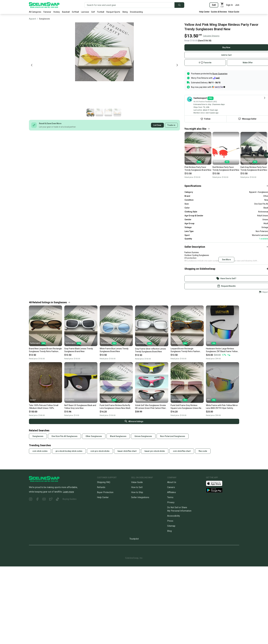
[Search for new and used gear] (130, 5)
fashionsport (38, 343)
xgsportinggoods (143, 400)
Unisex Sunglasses (143, 436)
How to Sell (137, 487)
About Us (172, 482)
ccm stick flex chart (182, 451)
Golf (93, 12)
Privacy (171, 502)
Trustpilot (134, 539)
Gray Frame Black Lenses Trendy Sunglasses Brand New (79, 350)
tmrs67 (33, 400)
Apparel (32, 19)
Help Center (204, 12)
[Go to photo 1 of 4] (183, 113)
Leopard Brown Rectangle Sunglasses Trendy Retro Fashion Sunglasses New (185, 350)
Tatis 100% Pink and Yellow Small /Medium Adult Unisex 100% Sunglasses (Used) (44, 407)
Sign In (229, 5)
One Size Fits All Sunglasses (64, 436)
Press (170, 521)
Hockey (57, 12)
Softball (75, 12)
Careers (171, 487)
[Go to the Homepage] (44, 5)
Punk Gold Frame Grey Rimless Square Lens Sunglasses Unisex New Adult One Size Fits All (187, 407)
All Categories (35, 12)
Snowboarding (136, 12)
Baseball (66, 12)
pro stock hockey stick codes (69, 451)
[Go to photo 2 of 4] (192, 113)
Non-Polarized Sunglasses (173, 436)
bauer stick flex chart (127, 451)
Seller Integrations (140, 497)
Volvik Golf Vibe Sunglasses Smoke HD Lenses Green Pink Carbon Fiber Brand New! (150, 407)
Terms (170, 497)
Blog (169, 531)
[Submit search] (179, 5)
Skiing (125, 12)
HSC (212, 343)
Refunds (101, 487)
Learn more (68, 492)
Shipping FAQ (104, 482)
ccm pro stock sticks (100, 451)
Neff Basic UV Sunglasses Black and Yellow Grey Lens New (80, 407)
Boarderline (70, 400)
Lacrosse (85, 12)
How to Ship (137, 492)
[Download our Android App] (223, 490)
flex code (203, 451)
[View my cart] (222, 5)
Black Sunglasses (118, 436)
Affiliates (172, 492)
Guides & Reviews (219, 12)
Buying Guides (69, 499)
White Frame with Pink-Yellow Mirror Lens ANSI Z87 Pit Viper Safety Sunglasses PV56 (222, 407)
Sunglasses (44, 19)
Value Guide (234, 12)
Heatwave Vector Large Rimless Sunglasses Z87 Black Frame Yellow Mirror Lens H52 (222, 350)
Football (101, 12)
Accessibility (174, 516)
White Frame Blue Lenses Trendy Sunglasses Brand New (114, 350)
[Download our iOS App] (216, 483)
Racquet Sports (113, 12)
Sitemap (171, 526)
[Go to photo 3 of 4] (201, 113)
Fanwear (47, 12)
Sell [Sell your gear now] (214, 5)
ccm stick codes (40, 451)
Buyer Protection (105, 492)
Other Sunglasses (94, 436)
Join (237, 5)
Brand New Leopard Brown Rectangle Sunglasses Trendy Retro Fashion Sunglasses (45, 350)
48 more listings (134, 421)
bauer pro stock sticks (155, 451)
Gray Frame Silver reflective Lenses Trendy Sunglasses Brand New (150, 350)
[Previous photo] (32, 65)
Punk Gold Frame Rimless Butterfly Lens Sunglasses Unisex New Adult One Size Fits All (115, 407)
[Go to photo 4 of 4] (210, 113)
